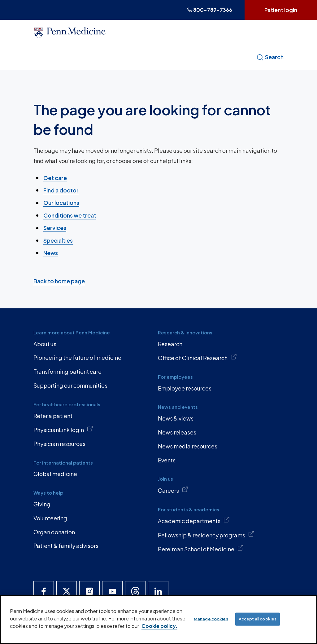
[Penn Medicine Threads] (135, 591)
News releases (177, 432)
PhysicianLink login (63, 429)
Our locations (61, 203)
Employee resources (185, 388)
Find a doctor (61, 190)
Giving (42, 504)
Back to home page (59, 281)
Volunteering (50, 518)
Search (270, 57)
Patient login (281, 10)
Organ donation (54, 532)
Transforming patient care (67, 371)
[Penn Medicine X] (67, 591)
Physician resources (59, 444)
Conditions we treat (70, 215)
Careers (173, 490)
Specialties (58, 240)
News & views (176, 418)
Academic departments (194, 520)
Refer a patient (53, 416)
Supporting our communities (70, 385)
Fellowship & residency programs (206, 535)
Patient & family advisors (66, 546)
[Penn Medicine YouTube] (112, 591)
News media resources (188, 446)
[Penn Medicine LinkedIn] (158, 591)
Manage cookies (211, 619)
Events (167, 460)
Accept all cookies (258, 619)
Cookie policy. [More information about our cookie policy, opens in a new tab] (159, 626)
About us (45, 344)
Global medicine (55, 474)
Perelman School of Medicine (201, 549)
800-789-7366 (210, 10)
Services (55, 228)
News (51, 253)
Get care (55, 177)
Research (170, 344)
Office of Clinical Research (197, 357)
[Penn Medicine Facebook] (44, 591)
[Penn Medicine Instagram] (89, 591)
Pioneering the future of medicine (77, 357)
